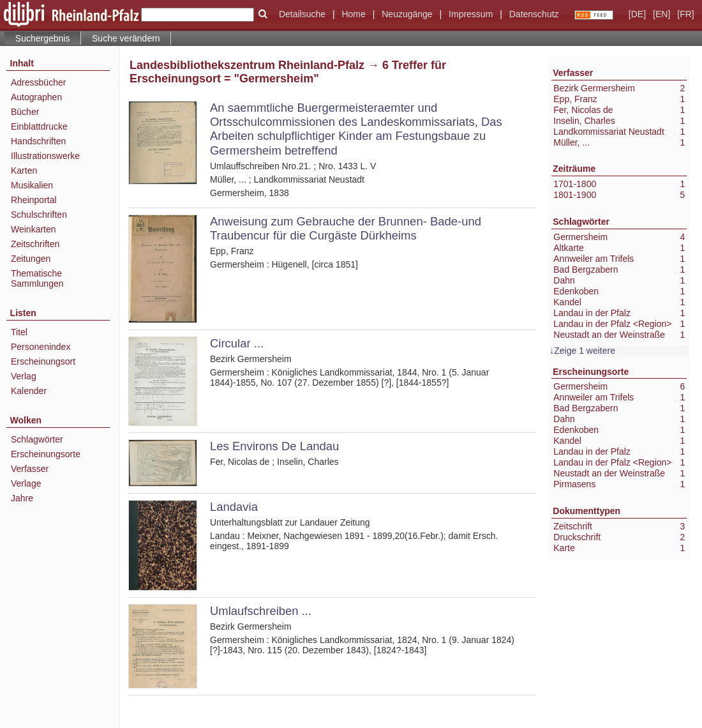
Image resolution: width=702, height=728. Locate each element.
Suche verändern (126, 38)
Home (353, 14)
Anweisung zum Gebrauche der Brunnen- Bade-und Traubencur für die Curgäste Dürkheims (346, 228)
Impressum (471, 14)
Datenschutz (534, 14)
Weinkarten (34, 229)
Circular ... (237, 343)
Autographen (36, 97)
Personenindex (41, 347)
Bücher (25, 112)
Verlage (26, 483)
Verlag (24, 376)
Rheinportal (34, 200)
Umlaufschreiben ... (261, 611)
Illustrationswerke (45, 156)
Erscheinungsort (43, 361)
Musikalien (32, 185)
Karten (24, 171)
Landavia (234, 507)
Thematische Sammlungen (37, 278)
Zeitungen (31, 259)
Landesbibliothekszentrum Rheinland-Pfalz (247, 65)
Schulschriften (39, 215)
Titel (19, 332)
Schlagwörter (37, 439)
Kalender (29, 391)
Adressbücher (38, 82)
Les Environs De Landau (274, 446)
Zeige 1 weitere (585, 351)
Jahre (22, 498)
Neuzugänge (407, 14)
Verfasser (30, 469)
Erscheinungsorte (46, 454)
